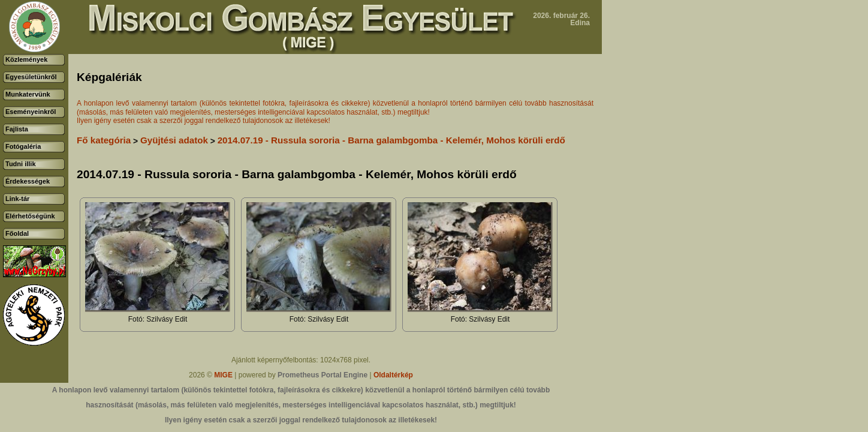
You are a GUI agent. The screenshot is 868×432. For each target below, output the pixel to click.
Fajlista (17, 129)
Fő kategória (104, 140)
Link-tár (17, 199)
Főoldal (17, 233)
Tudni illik (21, 164)
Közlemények (26, 59)
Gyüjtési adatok (174, 140)
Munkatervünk (28, 94)
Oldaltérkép (393, 375)
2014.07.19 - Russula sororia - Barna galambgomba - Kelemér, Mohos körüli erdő (391, 140)
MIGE (223, 375)
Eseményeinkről (31, 112)
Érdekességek (28, 181)
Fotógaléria (23, 146)
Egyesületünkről (31, 77)
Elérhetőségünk (30, 216)
